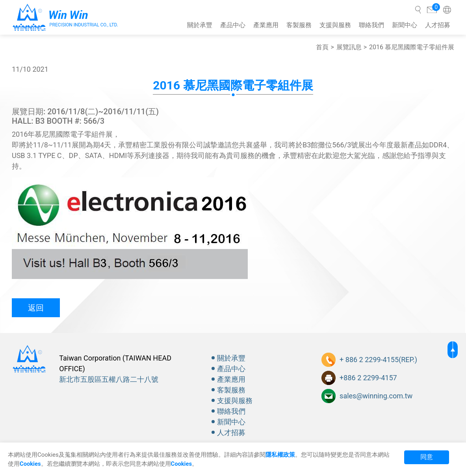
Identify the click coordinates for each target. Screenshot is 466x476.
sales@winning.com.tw (376, 396)
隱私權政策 (280, 455)
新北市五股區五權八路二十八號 (109, 379)
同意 (427, 457)
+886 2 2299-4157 (368, 378)
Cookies (31, 464)
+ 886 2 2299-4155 (369, 360)
